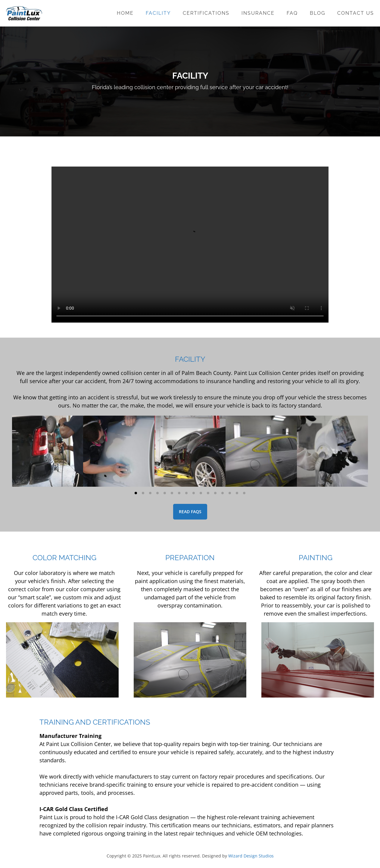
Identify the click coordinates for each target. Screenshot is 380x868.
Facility (158, 13)
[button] (136, 493)
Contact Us (356, 13)
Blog (318, 13)
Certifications (206, 13)
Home (125, 13)
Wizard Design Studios (251, 856)
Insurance (258, 13)
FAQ (292, 13)
